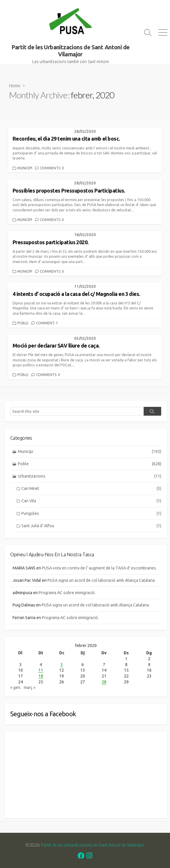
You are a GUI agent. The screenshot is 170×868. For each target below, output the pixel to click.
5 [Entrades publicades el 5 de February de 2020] (62, 665)
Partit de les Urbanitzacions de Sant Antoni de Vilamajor (93, 845)
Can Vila (91, 501)
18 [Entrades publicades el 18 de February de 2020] (41, 676)
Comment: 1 (47, 323)
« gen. (16, 687)
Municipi (25, 168)
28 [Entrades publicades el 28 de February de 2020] (104, 682)
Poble (23, 323)
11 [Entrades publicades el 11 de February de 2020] (41, 670)
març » (30, 687)
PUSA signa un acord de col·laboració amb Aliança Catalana (101, 580)
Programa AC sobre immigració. (67, 593)
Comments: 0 (52, 168)
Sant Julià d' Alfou (91, 526)
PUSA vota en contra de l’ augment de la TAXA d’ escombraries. (99, 568)
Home (15, 85)
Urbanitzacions (90, 476)
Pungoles (91, 514)
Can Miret (91, 489)
